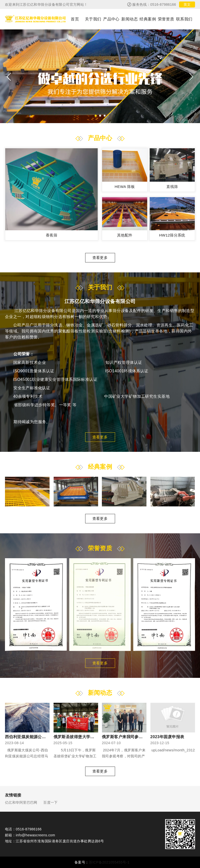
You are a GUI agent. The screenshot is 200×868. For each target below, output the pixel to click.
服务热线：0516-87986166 (154, 4)
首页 (75, 19)
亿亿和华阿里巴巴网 (21, 802)
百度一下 (51, 802)
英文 (187, 4)
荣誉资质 (166, 19)
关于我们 (93, 19)
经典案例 (148, 19)
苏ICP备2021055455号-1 (109, 862)
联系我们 (184, 19)
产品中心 (111, 19)
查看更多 (100, 258)
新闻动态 (130, 19)
